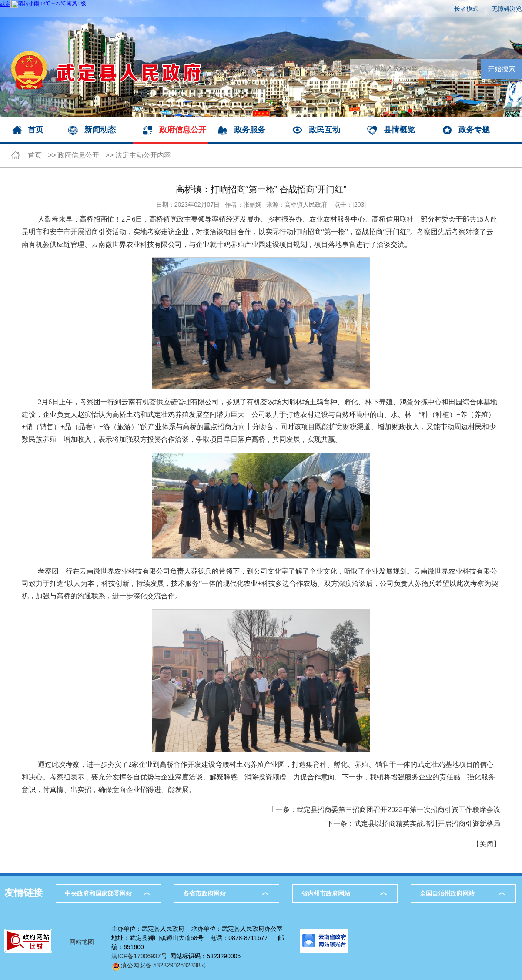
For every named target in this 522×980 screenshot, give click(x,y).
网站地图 (82, 942)
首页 (36, 130)
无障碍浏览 (507, 9)
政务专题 (474, 130)
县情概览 (399, 130)
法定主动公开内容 (143, 155)
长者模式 (466, 9)
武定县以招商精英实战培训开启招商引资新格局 (427, 824)
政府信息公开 (183, 130)
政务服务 (250, 130)
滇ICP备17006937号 (139, 956)
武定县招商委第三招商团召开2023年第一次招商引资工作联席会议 (398, 810)
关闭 (486, 844)
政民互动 (325, 130)
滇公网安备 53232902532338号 (159, 965)
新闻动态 (100, 130)
